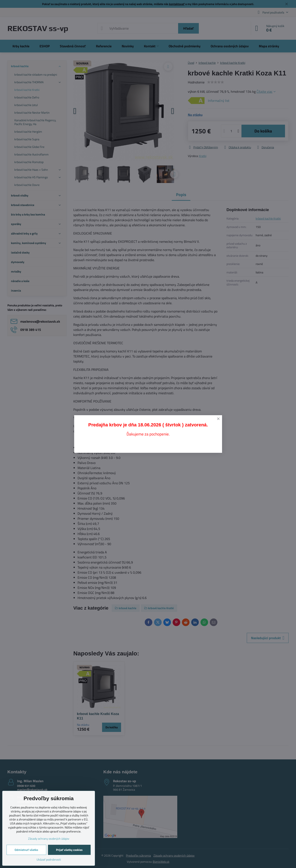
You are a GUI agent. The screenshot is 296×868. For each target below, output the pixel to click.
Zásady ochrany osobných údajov (49, 839)
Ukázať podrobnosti (49, 859)
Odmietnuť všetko (26, 850)
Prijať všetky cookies (69, 850)
